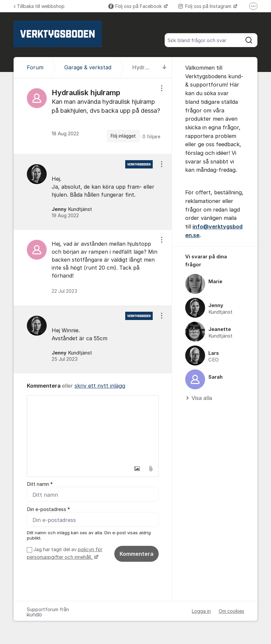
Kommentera (136, 554)
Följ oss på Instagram (205, 6)
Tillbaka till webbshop (39, 6)
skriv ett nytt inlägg (100, 386)
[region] (93, 116)
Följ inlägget (123, 136)
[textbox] (93, 429)
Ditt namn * (40, 484)
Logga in (201, 611)
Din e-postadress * (48, 509)
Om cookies (231, 611)
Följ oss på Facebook (136, 6)
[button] (137, 469)
